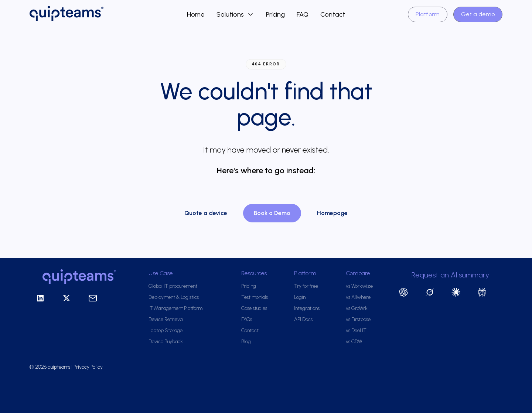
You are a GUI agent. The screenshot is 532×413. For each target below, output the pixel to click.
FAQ (303, 14)
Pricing (275, 14)
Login (300, 297)
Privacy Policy (89, 367)
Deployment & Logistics (174, 297)
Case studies (254, 308)
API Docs (303, 319)
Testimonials (255, 297)
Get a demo (478, 14)
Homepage (332, 213)
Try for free (306, 286)
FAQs (247, 319)
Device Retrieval (166, 319)
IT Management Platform (175, 308)
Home (196, 14)
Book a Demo (272, 213)
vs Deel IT (356, 330)
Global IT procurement (173, 286)
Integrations (307, 308)
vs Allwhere (358, 297)
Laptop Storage (166, 330)
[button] (235, 14)
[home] (108, 14)
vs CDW (354, 342)
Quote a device (206, 213)
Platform (428, 14)
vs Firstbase (358, 319)
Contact (333, 14)
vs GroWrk (357, 308)
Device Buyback (166, 342)
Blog (246, 342)
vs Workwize (359, 286)
